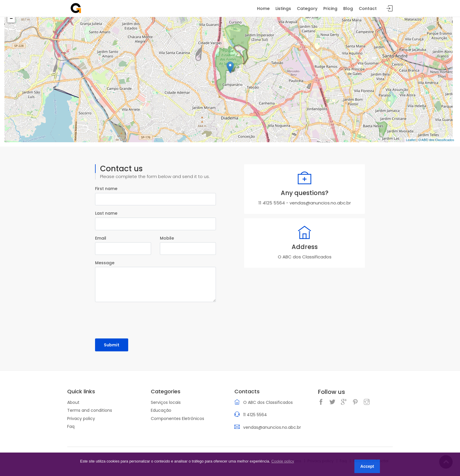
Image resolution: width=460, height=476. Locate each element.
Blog (348, 9)
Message (105, 263)
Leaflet (411, 140)
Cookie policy (283, 461)
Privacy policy (81, 419)
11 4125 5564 (272, 203)
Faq (71, 426)
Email (101, 238)
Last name (106, 213)
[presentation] (140, 318)
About (73, 402)
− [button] (11, 19)
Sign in (390, 9)
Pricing (330, 9)
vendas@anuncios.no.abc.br (320, 203)
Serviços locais (166, 402)
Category (307, 9)
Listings (283, 9)
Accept (367, 466)
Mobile (167, 238)
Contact (368, 9)
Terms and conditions (90, 410)
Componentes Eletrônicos (177, 419)
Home (263, 9)
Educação (161, 410)
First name (106, 189)
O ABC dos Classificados (436, 140)
